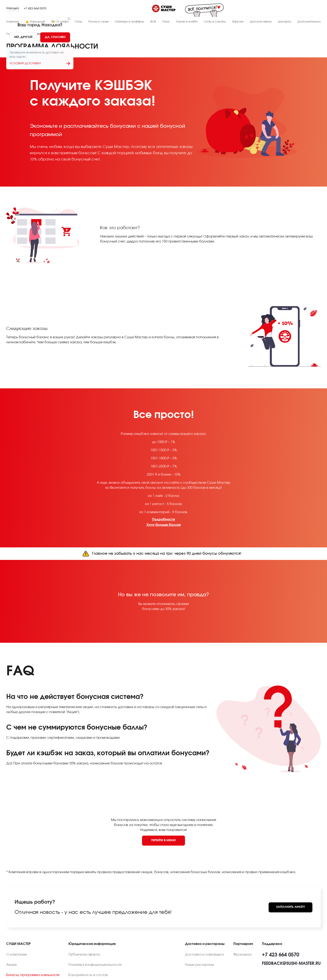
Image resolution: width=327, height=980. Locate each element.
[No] (23, 37)
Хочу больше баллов (164, 525)
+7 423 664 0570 (35, 9)
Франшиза (242, 955)
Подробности (163, 519)
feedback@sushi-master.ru (291, 964)
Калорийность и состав (88, 975)
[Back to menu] (163, 841)
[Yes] (55, 37)
